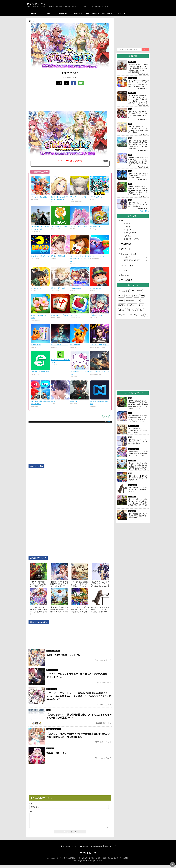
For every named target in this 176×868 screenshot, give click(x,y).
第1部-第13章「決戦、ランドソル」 (64, 655)
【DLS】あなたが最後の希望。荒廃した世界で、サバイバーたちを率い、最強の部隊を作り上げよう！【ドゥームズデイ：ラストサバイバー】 (138, 99)
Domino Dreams (36, 345)
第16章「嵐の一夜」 (57, 753)
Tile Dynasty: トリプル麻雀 (59, 315)
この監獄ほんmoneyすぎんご (100, 345)
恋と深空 (54, 401)
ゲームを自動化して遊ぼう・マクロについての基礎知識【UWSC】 (138, 489)
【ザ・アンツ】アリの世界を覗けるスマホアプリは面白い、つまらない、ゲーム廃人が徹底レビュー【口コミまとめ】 (138, 503)
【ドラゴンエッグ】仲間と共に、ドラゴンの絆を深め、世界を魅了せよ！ (138, 478)
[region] (70, 98)
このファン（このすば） (132, 239)
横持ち (121, 300)
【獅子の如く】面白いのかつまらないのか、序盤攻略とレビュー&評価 (138, 516)
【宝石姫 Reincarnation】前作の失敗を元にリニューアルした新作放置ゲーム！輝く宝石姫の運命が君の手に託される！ (138, 161)
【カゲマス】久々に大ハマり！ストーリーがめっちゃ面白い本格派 (100, 584)
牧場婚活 (127, 257)
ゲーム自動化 (127, 280)
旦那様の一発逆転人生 (58, 256)
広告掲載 (84, 849)
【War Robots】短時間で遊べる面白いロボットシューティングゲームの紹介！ (138, 176)
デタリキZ (50, 749)
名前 (31, 804)
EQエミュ (127, 236)
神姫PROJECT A (76, 288)
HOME (34, 14)
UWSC (121, 296)
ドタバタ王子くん (96, 197)
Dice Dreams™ (75, 345)
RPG (48, 14)
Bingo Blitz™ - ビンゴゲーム (40, 256)
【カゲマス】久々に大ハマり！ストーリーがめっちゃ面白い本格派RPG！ (138, 205)
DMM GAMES (137, 291)
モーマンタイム (36, 288)
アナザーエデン (52, 689)
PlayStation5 (123, 315)
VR (139, 300)
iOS (142, 296)
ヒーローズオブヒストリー (59, 345)
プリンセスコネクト (53, 651)
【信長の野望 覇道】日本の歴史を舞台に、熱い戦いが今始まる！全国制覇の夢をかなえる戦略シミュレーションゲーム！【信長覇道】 (138, 68)
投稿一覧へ (144, 211)
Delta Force (74, 401)
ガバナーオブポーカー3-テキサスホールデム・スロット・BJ (80, 259)
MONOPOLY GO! (96, 288)
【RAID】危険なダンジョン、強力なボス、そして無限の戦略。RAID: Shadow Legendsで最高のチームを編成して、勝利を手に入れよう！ (138, 190)
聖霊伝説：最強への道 (58, 288)
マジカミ (127, 224)
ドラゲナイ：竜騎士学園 (39, 197)
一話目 (141, 310)
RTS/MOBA (63, 14)
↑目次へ (106, 416)
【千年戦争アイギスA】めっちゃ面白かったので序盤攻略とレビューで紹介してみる (138, 453)
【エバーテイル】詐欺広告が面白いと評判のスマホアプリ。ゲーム (59, 584)
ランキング (122, 14)
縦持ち (136, 296)
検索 (145, 50)
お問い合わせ (97, 849)
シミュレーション (92, 14)
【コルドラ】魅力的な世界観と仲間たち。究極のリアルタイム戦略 (59, 610)
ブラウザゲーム (137, 315)
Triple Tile (73, 315)
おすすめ (125, 275)
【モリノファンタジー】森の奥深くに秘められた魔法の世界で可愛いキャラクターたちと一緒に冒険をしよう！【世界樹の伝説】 (138, 145)
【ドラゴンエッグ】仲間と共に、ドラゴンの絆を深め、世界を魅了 (80, 610)
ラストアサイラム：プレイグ (100, 372)
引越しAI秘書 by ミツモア (59, 226)
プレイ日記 (132, 310)
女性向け (122, 310)
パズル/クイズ (107, 14)
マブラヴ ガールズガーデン (79, 226)
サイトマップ (110, 849)
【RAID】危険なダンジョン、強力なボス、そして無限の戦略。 (39, 584)
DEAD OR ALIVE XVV (54, 730)
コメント (32, 812)
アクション (78, 14)
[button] (59, 83)
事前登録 (122, 305)
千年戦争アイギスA (97, 315)
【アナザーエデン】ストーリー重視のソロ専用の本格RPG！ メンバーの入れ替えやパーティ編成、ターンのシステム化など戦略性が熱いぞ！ (79, 696)
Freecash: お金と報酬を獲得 (40, 372)
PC (143, 300)
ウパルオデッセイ (96, 226)
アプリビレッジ (36, 4)
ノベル (124, 270)
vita (146, 315)
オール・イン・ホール (98, 256)
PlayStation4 (132, 305)
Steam (142, 305)
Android (129, 296)
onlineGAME (131, 300)
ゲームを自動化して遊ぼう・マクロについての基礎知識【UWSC (100, 610)
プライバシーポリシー (69, 849)
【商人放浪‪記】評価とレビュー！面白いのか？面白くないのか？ (80, 584)
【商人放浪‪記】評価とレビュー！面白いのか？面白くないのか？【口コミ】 (138, 430)
